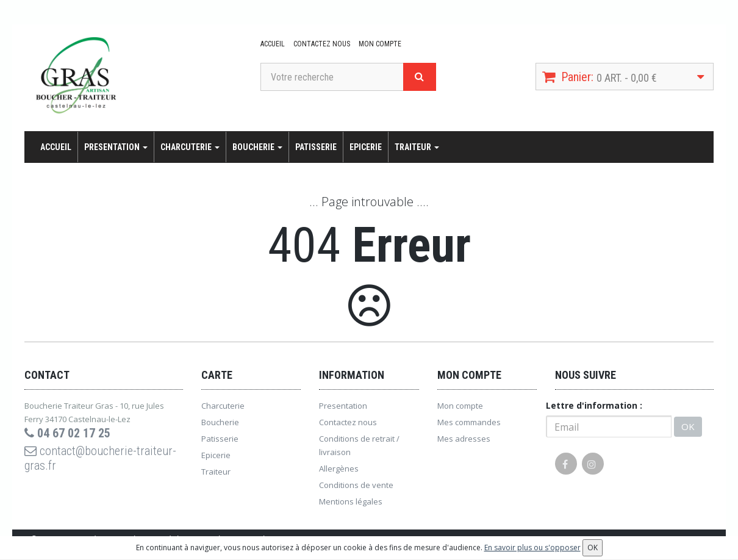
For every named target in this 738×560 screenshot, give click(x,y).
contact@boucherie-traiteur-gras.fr (100, 458)
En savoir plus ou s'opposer (532, 547)
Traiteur (417, 147)
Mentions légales (351, 501)
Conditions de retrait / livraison (359, 445)
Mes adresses (464, 439)
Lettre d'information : (594, 405)
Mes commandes (469, 422)
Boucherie (257, 147)
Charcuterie (190, 147)
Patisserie (316, 147)
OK (688, 426)
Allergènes (339, 468)
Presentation (116, 147)
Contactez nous (322, 44)
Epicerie (366, 147)
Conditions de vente (356, 485)
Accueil (273, 44)
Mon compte (380, 44)
